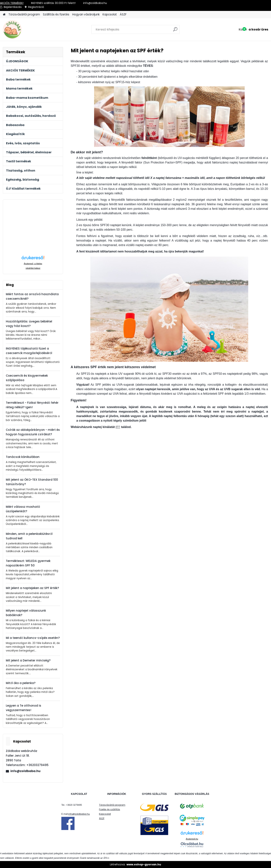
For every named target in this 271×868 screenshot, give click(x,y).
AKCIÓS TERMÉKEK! (12, 3)
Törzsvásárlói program (24, 14)
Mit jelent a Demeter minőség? (28, 660)
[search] (175, 31)
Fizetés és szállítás (110, 809)
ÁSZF (123, 14)
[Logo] (29, 30)
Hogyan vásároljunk (86, 14)
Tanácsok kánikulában (23, 457)
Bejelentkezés (13, 7)
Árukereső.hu (192, 839)
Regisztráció (36, 7)
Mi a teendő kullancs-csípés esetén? (33, 638)
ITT (118, 427)
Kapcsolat (110, 14)
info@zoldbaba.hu (25, 771)
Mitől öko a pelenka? (21, 683)
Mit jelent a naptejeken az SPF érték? (32, 588)
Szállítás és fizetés (56, 14)
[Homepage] (4, 15)
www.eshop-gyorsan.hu (144, 864)
